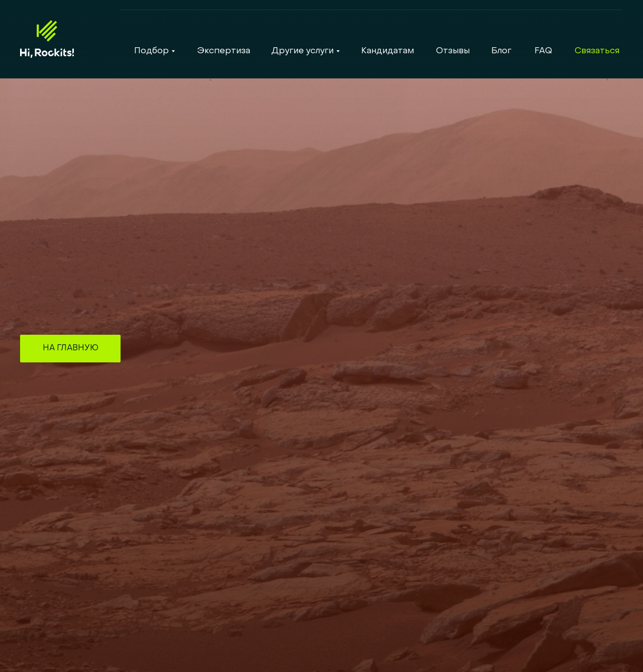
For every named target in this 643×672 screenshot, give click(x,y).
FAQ (543, 51)
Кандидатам (388, 51)
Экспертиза (224, 51)
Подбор (151, 51)
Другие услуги (302, 51)
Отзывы (453, 51)
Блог (501, 51)
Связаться (597, 51)
